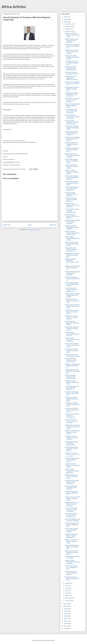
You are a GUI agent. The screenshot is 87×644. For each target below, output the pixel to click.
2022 (65, 606)
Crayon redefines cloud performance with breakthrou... (72, 41)
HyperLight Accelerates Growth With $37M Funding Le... (72, 133)
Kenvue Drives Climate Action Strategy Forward (72, 355)
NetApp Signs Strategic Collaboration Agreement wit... (72, 443)
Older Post (53, 225)
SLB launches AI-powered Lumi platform (72, 557)
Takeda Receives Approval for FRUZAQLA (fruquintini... (72, 222)
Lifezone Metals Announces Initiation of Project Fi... (72, 334)
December (68, 24)
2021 (65, 609)
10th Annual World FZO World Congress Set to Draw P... (72, 410)
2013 (65, 628)
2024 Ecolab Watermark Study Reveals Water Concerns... (72, 178)
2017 (65, 619)
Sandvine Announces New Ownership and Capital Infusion (72, 427)
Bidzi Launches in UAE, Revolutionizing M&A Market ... (72, 552)
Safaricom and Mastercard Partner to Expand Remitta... (72, 432)
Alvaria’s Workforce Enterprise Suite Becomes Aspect (70, 377)
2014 (65, 626)
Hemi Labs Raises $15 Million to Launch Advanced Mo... (71, 536)
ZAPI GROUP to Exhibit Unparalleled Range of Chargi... (72, 128)
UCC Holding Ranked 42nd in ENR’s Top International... (71, 111)
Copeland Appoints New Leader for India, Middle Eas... (72, 371)
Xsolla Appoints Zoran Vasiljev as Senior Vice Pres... (72, 301)
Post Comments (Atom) (33, 230)
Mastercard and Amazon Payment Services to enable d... (72, 52)
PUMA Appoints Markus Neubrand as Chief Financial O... (72, 94)
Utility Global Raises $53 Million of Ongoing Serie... (72, 89)
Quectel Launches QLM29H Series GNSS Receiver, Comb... (72, 233)
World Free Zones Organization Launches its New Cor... (72, 205)
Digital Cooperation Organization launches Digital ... (72, 323)
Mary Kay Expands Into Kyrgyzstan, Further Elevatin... (72, 449)
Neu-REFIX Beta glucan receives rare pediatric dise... (72, 393)
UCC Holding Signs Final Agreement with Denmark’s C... (72, 388)
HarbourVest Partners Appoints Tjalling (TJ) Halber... (72, 399)
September (69, 31)
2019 (65, 614)
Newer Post (7, 225)
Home (30, 225)
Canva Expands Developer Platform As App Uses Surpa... (72, 122)
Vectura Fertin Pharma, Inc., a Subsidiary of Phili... (72, 567)
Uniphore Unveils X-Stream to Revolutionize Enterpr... (72, 465)
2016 (65, 621)
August (67, 583)
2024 (65, 22)
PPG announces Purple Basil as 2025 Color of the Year (72, 244)
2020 (65, 611)
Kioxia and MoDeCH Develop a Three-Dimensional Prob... (71, 68)
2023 (65, 604)
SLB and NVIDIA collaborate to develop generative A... (72, 471)
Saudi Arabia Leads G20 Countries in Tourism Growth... (72, 329)
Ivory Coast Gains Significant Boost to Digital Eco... (71, 194)
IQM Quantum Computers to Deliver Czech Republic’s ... (72, 100)
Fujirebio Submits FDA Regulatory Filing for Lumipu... (71, 144)
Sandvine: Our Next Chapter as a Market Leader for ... (71, 438)
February (68, 598)
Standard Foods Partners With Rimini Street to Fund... (72, 150)
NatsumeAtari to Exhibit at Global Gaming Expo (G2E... (72, 255)
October (68, 29)
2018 (65, 616)
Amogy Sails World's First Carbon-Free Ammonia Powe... (72, 306)
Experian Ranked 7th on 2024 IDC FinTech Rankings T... (72, 504)
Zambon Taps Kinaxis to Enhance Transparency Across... (72, 345)
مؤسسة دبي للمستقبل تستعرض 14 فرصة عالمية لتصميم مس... (72, 454)
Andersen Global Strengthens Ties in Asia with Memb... (72, 562)
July (67, 586)
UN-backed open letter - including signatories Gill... (72, 493)
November (68, 26)
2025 (65, 19)
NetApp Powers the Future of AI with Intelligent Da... (72, 268)
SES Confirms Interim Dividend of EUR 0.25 (72, 73)
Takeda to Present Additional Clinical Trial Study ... (72, 382)
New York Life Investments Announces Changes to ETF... (72, 83)
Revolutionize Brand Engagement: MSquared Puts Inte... (72, 78)
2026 (65, 17)
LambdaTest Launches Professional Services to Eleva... (72, 404)
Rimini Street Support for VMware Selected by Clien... (72, 525)
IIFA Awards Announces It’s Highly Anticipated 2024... (72, 63)
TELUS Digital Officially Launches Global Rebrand (72, 530)
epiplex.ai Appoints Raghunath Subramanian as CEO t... (72, 261)
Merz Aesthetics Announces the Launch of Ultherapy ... (72, 340)
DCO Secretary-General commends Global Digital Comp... (72, 189)
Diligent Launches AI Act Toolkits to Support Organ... (72, 541)
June (67, 588)
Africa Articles (14, 7)
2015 (65, 624)
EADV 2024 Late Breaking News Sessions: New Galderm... (72, 139)
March (67, 596)
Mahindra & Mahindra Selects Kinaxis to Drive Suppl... (72, 35)
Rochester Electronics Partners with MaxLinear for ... (72, 279)
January (68, 601)
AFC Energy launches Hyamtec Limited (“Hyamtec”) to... (71, 515)
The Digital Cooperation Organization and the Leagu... (72, 183)
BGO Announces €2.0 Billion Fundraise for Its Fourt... (72, 579)
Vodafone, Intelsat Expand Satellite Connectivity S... (72, 366)
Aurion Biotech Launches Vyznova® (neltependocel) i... (72, 211)
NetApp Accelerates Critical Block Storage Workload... (72, 227)
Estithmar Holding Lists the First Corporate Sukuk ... (71, 476)
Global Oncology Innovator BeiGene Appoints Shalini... (72, 106)
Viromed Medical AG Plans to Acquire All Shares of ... (71, 573)
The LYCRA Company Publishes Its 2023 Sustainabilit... (71, 510)
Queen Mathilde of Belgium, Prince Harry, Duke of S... (72, 216)
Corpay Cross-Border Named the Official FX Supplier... (72, 166)
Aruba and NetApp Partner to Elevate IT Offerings (72, 520)
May (67, 591)
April (67, 593)
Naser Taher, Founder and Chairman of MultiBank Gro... (72, 46)
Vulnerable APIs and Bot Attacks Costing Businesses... (72, 482)
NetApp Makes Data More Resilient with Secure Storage (72, 295)
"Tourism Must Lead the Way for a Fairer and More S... (72, 312)
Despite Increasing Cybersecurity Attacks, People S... (72, 172)
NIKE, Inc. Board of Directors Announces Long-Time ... (72, 421)
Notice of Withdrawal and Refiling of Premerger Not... (72, 547)
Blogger (52, 640)
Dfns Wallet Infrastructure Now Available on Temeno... (72, 460)
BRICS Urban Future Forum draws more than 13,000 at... (72, 155)
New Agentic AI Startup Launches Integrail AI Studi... (72, 351)
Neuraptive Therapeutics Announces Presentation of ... (72, 416)
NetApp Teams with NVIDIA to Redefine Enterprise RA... (71, 249)
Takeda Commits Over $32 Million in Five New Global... (72, 499)
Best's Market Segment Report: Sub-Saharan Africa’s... (72, 161)
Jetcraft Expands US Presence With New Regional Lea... (71, 290)
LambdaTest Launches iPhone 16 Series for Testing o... (71, 317)
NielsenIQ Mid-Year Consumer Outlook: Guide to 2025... (71, 360)
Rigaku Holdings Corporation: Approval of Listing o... (72, 238)
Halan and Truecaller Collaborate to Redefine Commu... (72, 57)
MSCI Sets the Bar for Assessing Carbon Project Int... (71, 488)
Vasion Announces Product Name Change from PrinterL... (72, 117)
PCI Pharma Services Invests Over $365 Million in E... (71, 200)
